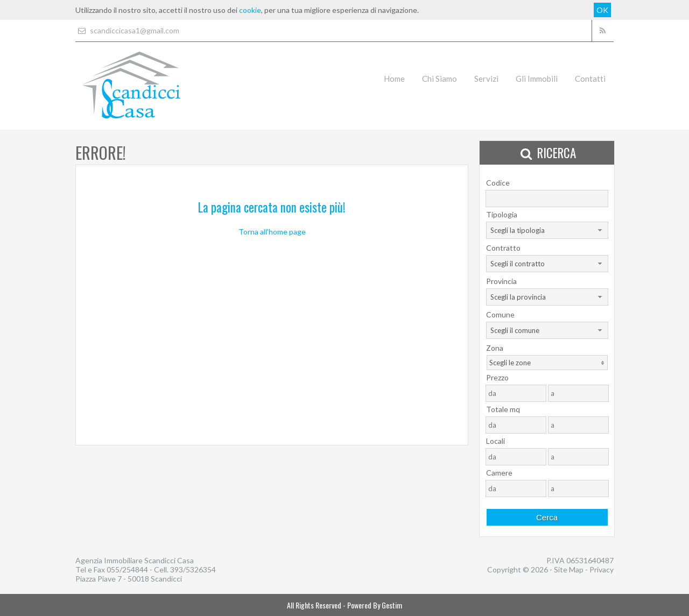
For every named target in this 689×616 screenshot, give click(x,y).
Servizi (486, 79)
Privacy (602, 569)
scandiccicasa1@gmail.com (127, 30)
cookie (250, 10)
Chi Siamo (440, 79)
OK (602, 10)
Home (394, 79)
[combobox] (547, 230)
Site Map (569, 569)
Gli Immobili (537, 79)
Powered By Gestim (375, 605)
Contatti (590, 79)
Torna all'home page (272, 232)
